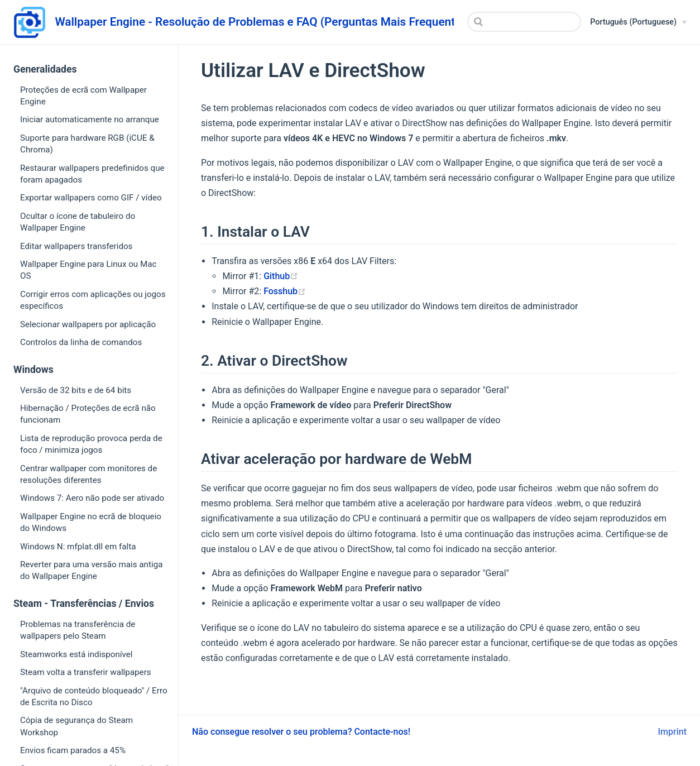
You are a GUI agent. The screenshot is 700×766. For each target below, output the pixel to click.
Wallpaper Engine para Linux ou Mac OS (88, 270)
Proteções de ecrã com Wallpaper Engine (83, 96)
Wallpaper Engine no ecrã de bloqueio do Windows (91, 522)
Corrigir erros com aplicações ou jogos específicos (93, 300)
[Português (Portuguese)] (638, 22)
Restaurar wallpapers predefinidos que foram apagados (92, 174)
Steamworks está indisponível (76, 654)
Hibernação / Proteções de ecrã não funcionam (88, 414)
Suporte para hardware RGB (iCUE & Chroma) (87, 144)
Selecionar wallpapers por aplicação (88, 324)
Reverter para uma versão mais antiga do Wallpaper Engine (91, 570)
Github (281, 276)
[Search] (524, 22)
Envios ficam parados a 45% (73, 750)
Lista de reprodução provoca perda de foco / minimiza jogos (91, 444)
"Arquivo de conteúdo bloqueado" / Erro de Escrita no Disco (94, 696)
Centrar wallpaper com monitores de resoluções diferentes (88, 474)
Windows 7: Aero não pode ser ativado (92, 498)
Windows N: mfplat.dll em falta (78, 547)
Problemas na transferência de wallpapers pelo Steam (78, 630)
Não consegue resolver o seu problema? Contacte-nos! (301, 732)
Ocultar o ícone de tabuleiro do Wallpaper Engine (78, 222)
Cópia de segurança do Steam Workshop (76, 726)
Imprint (672, 732)
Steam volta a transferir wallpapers (86, 672)
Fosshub (285, 291)
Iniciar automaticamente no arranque (90, 119)
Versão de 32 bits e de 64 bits (76, 390)
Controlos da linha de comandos (81, 342)
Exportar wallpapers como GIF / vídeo (91, 198)
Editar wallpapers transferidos (76, 246)
